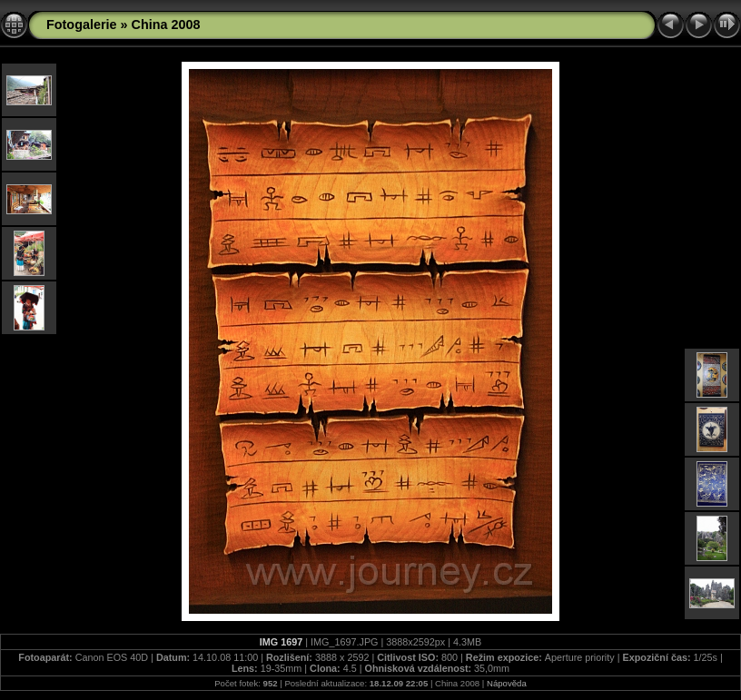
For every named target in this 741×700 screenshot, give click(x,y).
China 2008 (166, 25)
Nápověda (507, 683)
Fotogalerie (82, 25)
